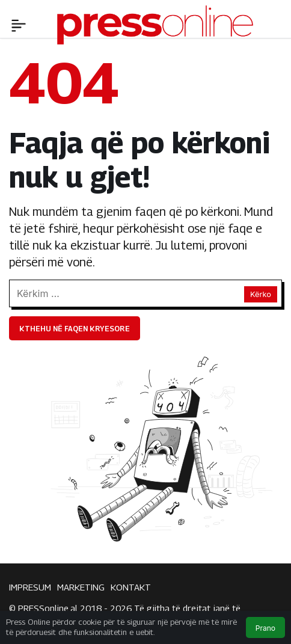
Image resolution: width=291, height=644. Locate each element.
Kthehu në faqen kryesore (75, 329)
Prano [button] (265, 628)
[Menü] (19, 24)
